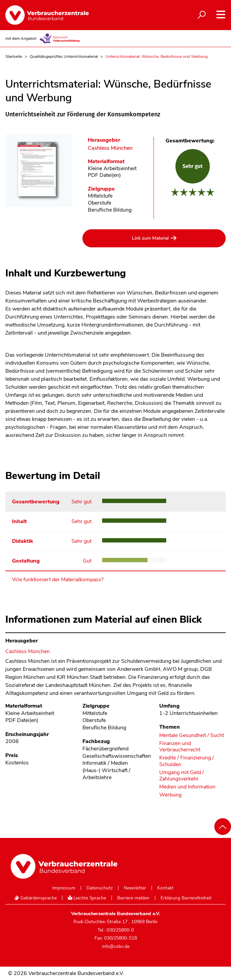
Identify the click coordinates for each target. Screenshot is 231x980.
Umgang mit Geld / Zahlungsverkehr (182, 776)
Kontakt (165, 888)
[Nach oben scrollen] (223, 827)
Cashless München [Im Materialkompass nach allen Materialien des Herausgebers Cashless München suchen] (110, 148)
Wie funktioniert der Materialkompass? (58, 580)
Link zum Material (150, 238)
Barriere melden (133, 898)
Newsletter (135, 888)
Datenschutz (100, 888)
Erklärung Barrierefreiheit (186, 898)
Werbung (170, 795)
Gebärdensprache (35, 898)
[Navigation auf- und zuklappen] (221, 15)
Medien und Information (187, 787)
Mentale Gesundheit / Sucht (192, 736)
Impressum (64, 888)
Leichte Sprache (87, 898)
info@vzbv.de (116, 946)
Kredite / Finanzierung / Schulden (187, 761)
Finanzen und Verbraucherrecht (180, 747)
